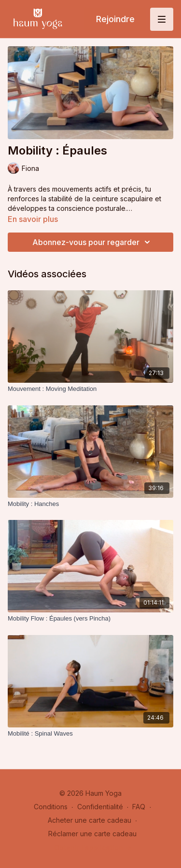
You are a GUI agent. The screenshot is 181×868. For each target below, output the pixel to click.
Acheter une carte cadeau (90, 820)
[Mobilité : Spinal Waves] (90, 734)
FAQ (139, 807)
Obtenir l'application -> (93, 848)
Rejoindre (115, 19)
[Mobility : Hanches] (90, 504)
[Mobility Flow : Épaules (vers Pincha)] (90, 619)
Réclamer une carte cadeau (92, 834)
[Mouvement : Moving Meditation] (90, 389)
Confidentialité (100, 807)
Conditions (51, 807)
